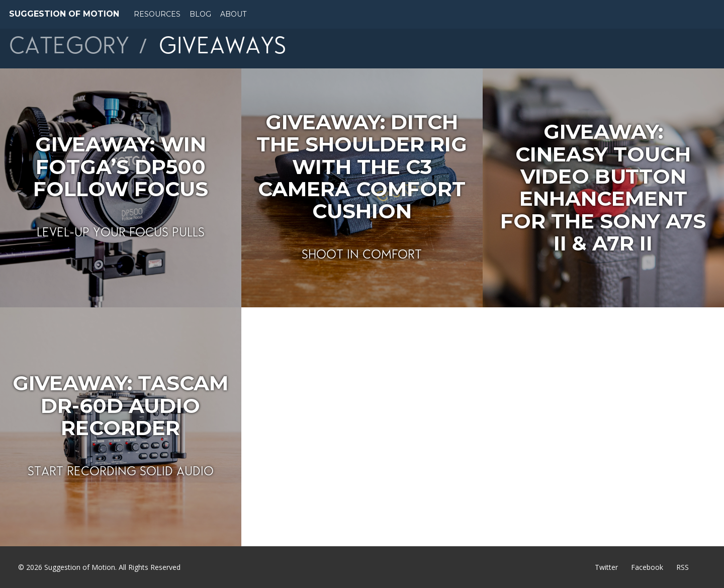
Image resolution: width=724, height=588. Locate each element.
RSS (683, 567)
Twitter (606, 567)
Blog (200, 14)
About (233, 14)
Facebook (647, 567)
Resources (157, 14)
